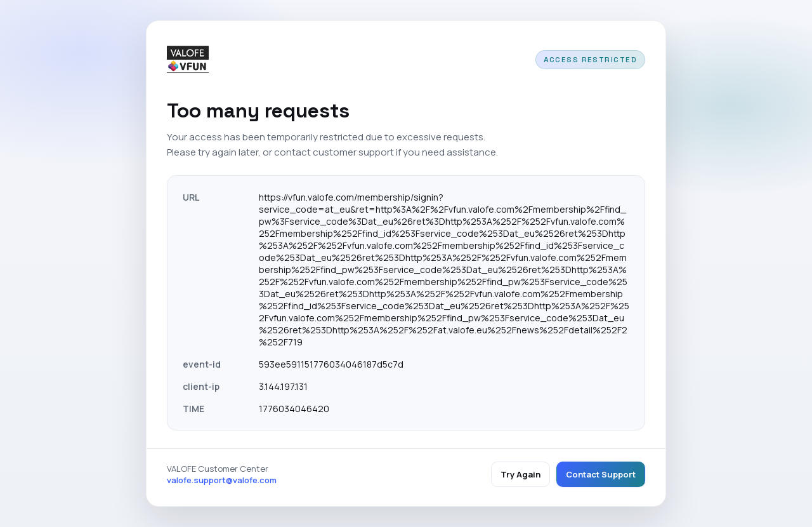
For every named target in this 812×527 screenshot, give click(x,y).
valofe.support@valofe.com (222, 480)
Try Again (521, 474)
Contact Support (601, 474)
